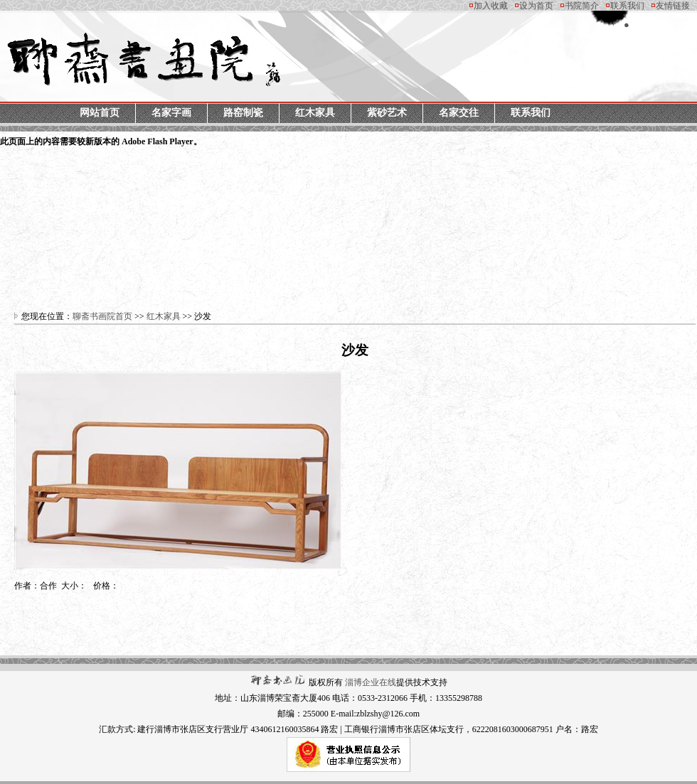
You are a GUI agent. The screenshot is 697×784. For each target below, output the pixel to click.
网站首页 (100, 113)
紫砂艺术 (387, 113)
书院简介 (582, 6)
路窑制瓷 (243, 113)
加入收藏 (491, 6)
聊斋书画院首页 (102, 316)
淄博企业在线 (371, 682)
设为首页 (536, 6)
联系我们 (627, 6)
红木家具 (315, 113)
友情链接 (673, 6)
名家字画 (171, 113)
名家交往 (459, 113)
